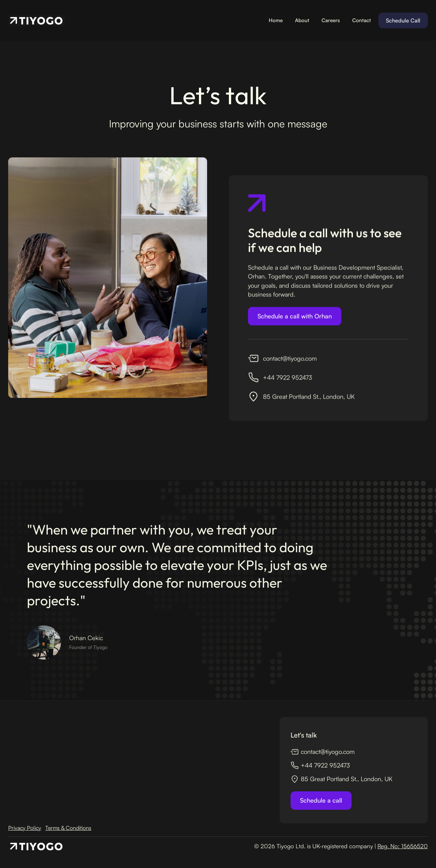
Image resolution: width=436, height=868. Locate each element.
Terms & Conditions (68, 828)
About (302, 20)
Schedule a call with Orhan (295, 317)
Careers (331, 20)
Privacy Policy (25, 828)
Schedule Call (403, 20)
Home (276, 20)
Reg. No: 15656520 (403, 846)
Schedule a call (321, 800)
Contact (362, 20)
